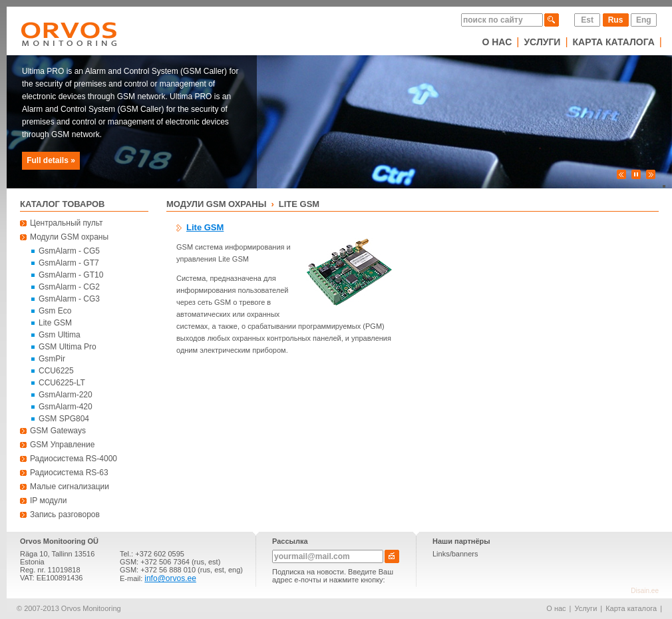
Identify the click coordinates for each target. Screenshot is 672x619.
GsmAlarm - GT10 (71, 275)
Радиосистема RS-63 (69, 473)
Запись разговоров (65, 515)
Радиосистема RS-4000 (74, 459)
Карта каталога (614, 42)
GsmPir (52, 359)
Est (587, 20)
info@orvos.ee (170, 578)
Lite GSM (55, 323)
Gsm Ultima (60, 335)
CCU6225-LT (62, 383)
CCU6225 (56, 371)
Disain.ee (645, 591)
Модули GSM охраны (69, 237)
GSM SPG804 (64, 419)
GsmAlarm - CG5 (69, 251)
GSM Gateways (58, 431)
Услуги (542, 42)
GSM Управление (62, 445)
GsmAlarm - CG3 (69, 299)
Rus (616, 20)
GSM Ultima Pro (68, 347)
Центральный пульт (67, 223)
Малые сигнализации (70, 487)
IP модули (49, 501)
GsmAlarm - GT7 (69, 263)
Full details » (51, 160)
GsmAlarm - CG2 (69, 287)
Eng (644, 20)
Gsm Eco (55, 311)
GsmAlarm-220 (66, 395)
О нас (497, 42)
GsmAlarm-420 (66, 407)
